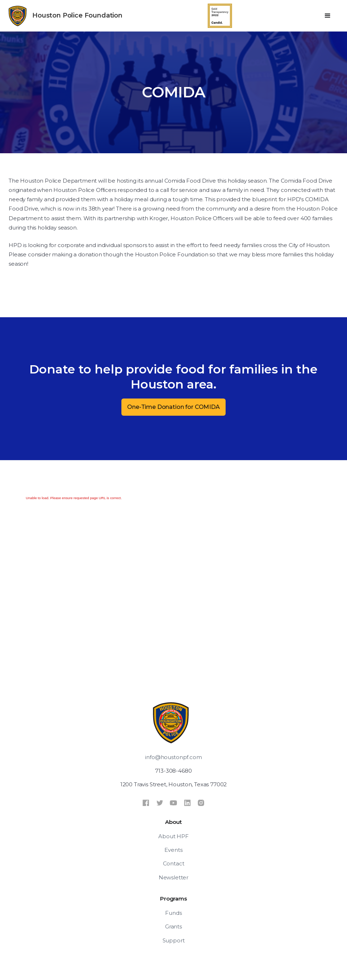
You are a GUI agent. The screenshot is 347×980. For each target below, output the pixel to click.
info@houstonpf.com (173, 757)
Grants (173, 926)
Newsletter (173, 877)
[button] (328, 16)
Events (173, 850)
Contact (174, 863)
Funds (173, 913)
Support (174, 940)
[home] (66, 16)
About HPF (173, 836)
